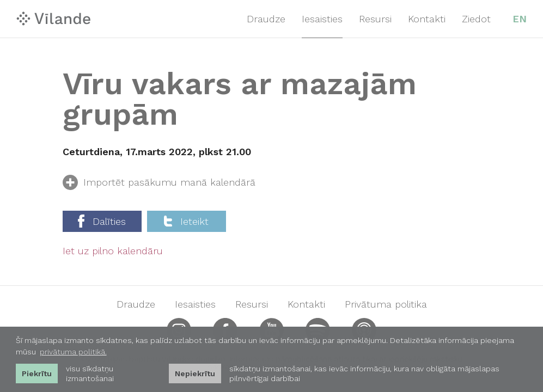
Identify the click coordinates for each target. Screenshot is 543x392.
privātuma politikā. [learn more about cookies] (73, 352)
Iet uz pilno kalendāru (113, 251)
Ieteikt (186, 221)
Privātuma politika (386, 304)
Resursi (375, 19)
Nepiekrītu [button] (195, 373)
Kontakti (427, 19)
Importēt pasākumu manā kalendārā (159, 184)
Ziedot (476, 19)
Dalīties (102, 221)
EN (520, 19)
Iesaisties (322, 19)
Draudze (266, 19)
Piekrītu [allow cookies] (37, 373)
